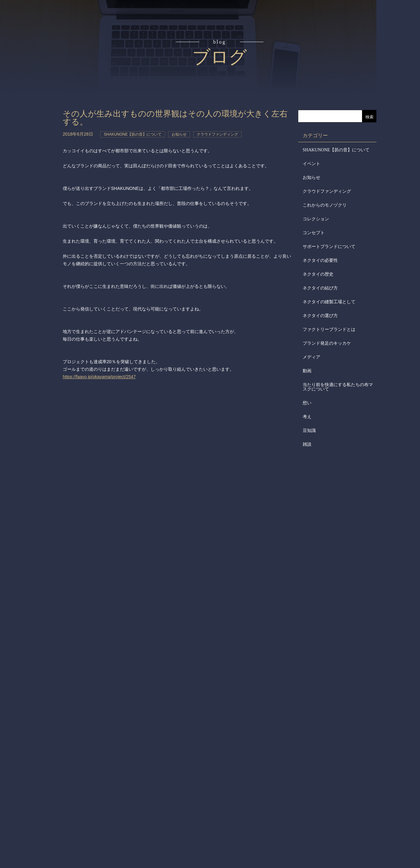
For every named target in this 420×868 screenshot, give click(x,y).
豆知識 (309, 431)
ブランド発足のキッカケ (327, 343)
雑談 (307, 444)
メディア (311, 357)
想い (307, 403)
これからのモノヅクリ (325, 205)
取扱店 (34, 126)
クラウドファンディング (327, 191)
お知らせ (311, 178)
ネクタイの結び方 (320, 288)
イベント (311, 164)
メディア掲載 (34, 197)
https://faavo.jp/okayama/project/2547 (99, 377)
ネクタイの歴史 (318, 274)
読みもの (34, 78)
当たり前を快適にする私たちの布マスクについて (338, 387)
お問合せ (34, 221)
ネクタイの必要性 (320, 260)
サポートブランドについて (329, 247)
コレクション (316, 219)
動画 (307, 371)
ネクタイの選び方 (320, 316)
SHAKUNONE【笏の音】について (336, 150)
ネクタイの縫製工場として (329, 302)
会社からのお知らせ (34, 173)
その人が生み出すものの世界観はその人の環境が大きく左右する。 (175, 118)
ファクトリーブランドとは (329, 329)
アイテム (34, 102)
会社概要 (34, 149)
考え (307, 417)
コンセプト (34, 54)
